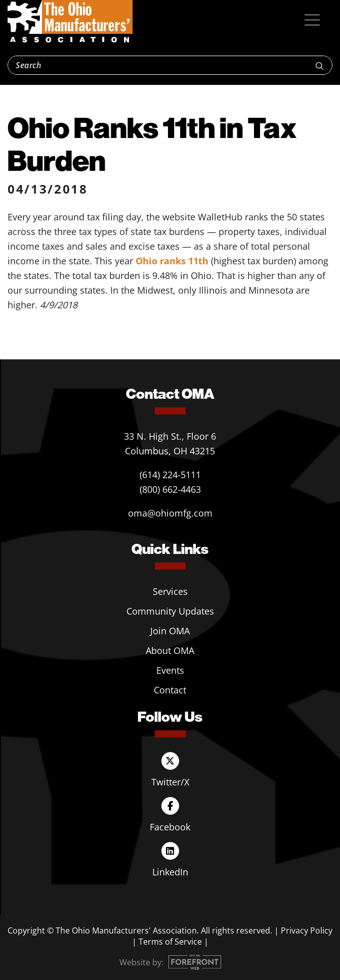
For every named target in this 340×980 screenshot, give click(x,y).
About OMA (170, 650)
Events (170, 670)
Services (170, 591)
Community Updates (170, 611)
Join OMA (170, 631)
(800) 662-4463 (170, 489)
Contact (170, 690)
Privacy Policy (307, 930)
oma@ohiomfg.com (170, 513)
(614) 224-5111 (170, 475)
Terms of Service (170, 942)
